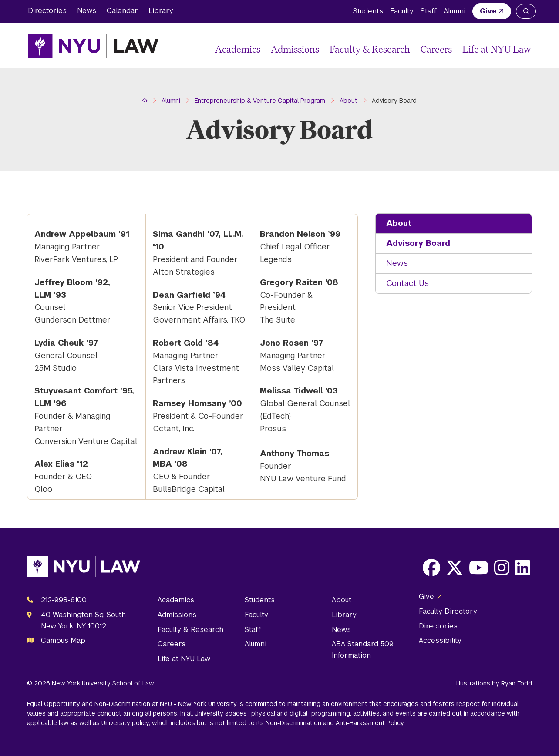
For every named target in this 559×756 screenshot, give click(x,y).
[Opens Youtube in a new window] (479, 568)
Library (161, 11)
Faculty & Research (370, 49)
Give (488, 11)
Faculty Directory (448, 611)
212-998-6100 (64, 600)
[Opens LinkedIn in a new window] (523, 568)
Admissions (295, 49)
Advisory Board (418, 243)
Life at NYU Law (497, 49)
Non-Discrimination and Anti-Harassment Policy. (335, 723)
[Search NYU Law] (526, 11)
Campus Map (63, 640)
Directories (47, 11)
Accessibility (440, 640)
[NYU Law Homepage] (93, 46)
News (87, 11)
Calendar (122, 11)
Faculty (402, 11)
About (399, 223)
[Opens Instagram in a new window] (502, 568)
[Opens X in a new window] (455, 568)
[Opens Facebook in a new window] (431, 568)
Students (368, 11)
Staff (429, 11)
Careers (436, 49)
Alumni (455, 11)
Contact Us (407, 283)
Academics (238, 49)
